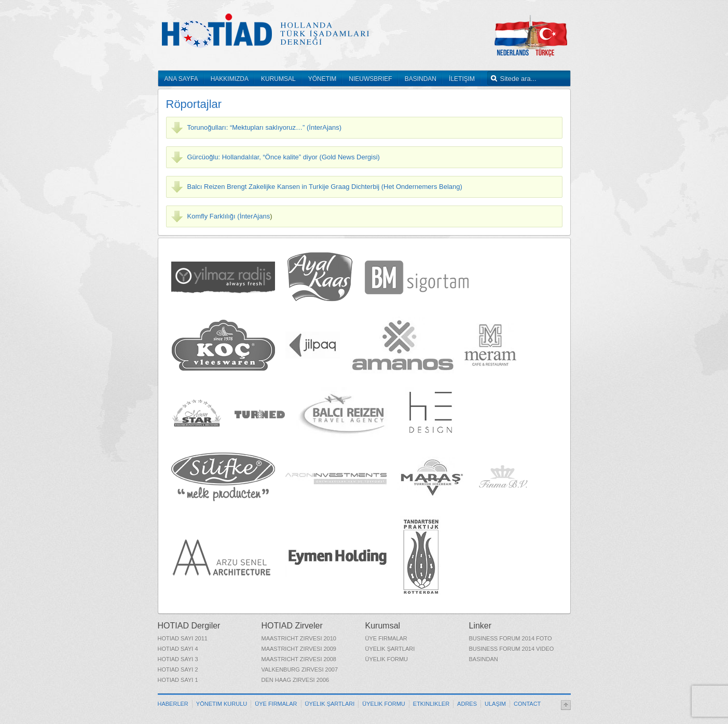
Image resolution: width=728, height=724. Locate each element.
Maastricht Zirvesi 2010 (299, 638)
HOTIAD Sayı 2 (178, 670)
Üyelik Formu (387, 659)
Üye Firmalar (386, 638)
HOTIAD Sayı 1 (178, 680)
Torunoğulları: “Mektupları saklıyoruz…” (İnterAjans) (265, 127)
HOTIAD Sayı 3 (178, 659)
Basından (484, 659)
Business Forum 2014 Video (512, 649)
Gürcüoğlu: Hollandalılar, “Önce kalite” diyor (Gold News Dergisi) (284, 157)
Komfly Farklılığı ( (214, 216)
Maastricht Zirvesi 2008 (299, 659)
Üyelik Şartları (390, 649)
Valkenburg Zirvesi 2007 (300, 670)
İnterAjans (255, 216)
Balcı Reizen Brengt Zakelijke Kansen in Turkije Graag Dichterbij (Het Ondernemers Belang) (325, 187)
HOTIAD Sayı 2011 (183, 638)
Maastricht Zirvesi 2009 (299, 649)
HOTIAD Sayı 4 (178, 649)
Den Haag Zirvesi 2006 (296, 680)
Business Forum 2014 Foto (511, 638)
